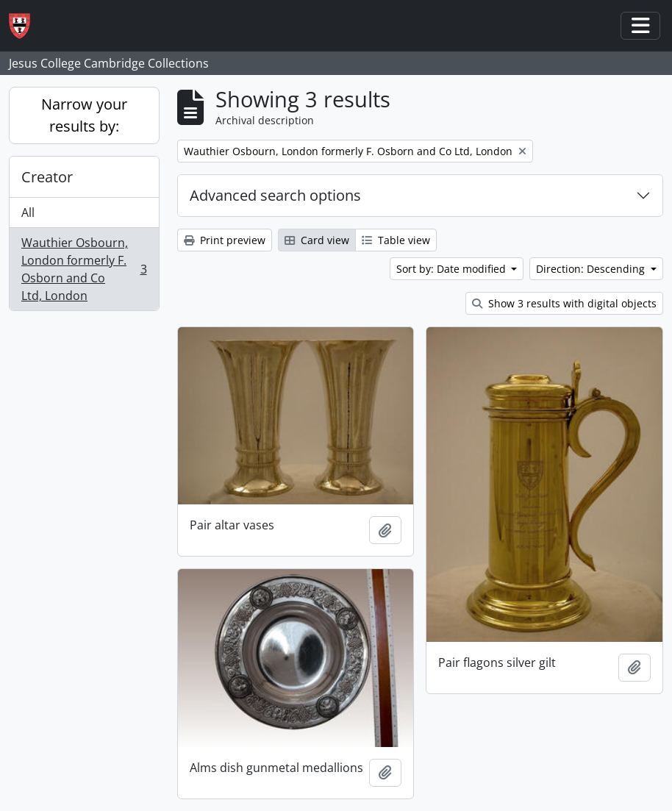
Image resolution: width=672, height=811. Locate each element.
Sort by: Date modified (453, 269)
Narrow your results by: (84, 115)
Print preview (225, 240)
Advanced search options (275, 195)
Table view (396, 240)
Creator (47, 177)
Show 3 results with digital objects (564, 303)
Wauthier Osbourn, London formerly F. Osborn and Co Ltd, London (84, 269)
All (28, 212)
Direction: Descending (592, 269)
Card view (317, 240)
